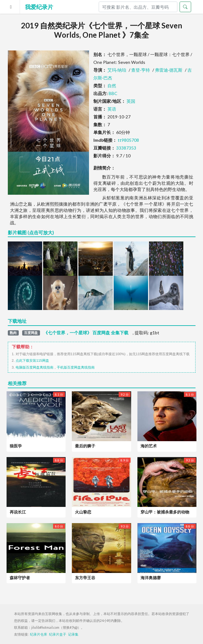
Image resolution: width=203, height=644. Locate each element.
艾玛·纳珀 (117, 70)
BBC (113, 93)
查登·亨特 (141, 70)
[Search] (138, 7)
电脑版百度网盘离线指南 (35, 367)
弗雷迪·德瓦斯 (169, 70)
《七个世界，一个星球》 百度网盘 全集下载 (86, 333)
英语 (112, 109)
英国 (131, 101)
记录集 (73, 634)
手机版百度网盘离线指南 (76, 367)
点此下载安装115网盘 (32, 360)
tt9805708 (128, 140)
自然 (112, 86)
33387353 (126, 148)
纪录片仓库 (39, 634)
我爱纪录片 (39, 7)
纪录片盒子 (58, 634)
